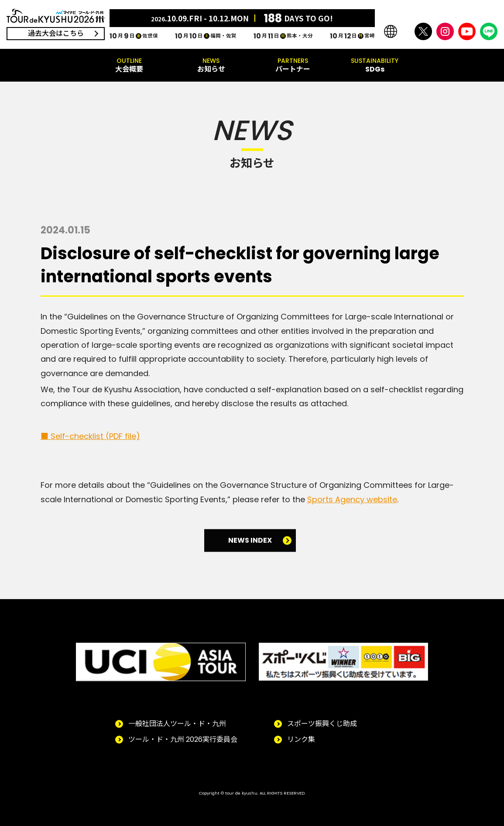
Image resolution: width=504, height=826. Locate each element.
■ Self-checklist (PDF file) (90, 436)
